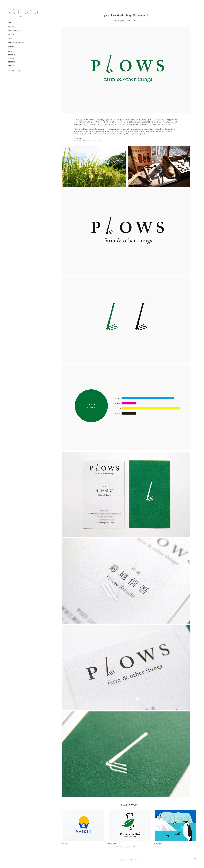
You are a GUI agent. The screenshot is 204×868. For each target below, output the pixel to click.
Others (11, 47)
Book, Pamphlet (15, 31)
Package (12, 35)
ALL (10, 23)
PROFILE (11, 51)
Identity (12, 27)
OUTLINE (12, 55)
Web (10, 39)
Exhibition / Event (16, 43)
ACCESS (11, 65)
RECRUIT (12, 62)
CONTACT (12, 58)
